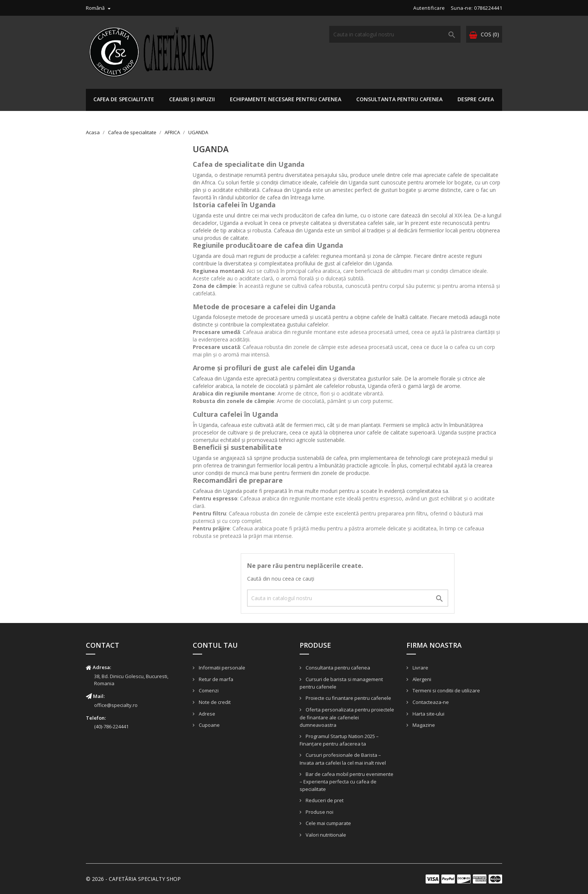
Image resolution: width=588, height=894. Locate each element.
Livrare (420, 668)
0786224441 (488, 8)
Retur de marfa (215, 679)
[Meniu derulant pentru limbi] (99, 8)
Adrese (206, 714)
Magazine (423, 725)
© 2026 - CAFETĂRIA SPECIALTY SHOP (133, 879)
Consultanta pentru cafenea (399, 99)
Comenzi (208, 690)
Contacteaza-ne (430, 702)
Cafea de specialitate (124, 99)
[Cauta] (395, 34)
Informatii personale (221, 668)
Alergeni (421, 679)
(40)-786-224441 (111, 726)
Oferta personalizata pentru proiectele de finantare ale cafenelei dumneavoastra (347, 717)
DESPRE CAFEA (476, 99)
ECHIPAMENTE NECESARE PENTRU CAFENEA (286, 99)
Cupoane (209, 725)
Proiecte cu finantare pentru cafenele (348, 698)
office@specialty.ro (116, 705)
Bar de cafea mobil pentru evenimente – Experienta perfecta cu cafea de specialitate (346, 782)
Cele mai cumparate (328, 823)
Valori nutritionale (325, 835)
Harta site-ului (428, 714)
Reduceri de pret (324, 800)
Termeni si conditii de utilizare (446, 690)
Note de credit (214, 702)
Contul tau (215, 645)
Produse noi (319, 812)
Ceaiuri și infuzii (192, 99)
